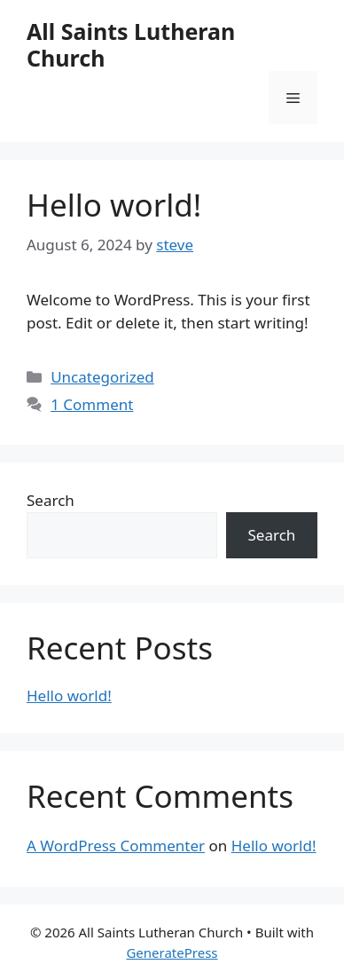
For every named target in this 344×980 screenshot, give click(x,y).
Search (51, 500)
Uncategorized (102, 377)
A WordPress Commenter (116, 846)
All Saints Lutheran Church (131, 44)
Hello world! (114, 205)
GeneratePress (172, 952)
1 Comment (92, 404)
